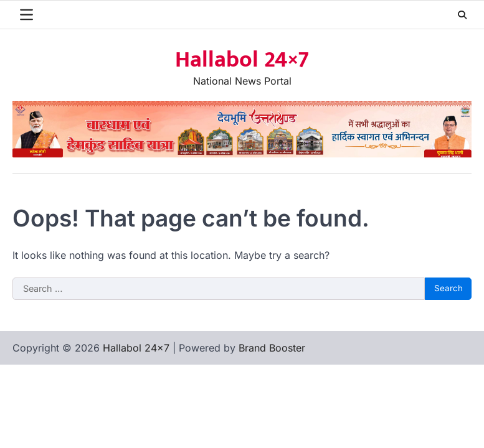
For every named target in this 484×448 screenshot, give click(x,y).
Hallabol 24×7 (242, 60)
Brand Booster (272, 348)
